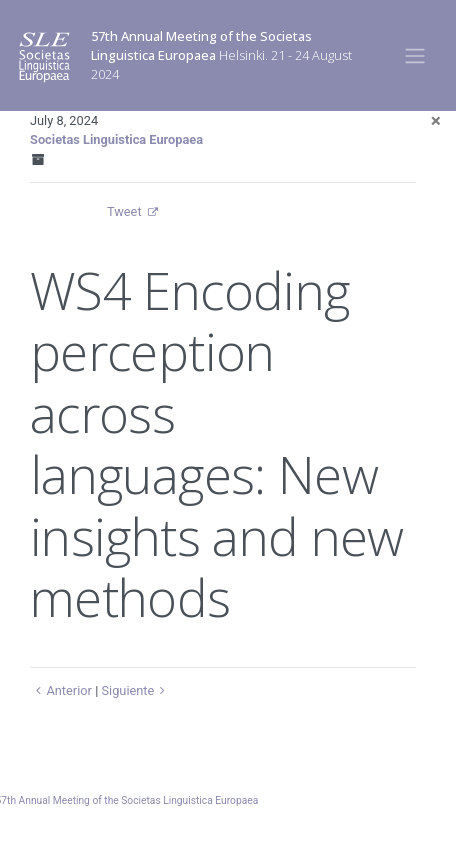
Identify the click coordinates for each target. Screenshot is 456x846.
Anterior (61, 690)
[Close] (436, 120)
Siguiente (135, 690)
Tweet (124, 211)
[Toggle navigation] (415, 55)
